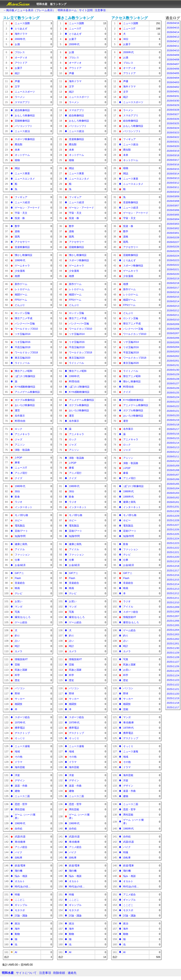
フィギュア (21, 197)
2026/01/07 (173, 475)
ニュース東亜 (22, 173)
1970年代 (20, 722)
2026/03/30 (173, 101)
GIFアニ (19, 573)
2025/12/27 (173, 525)
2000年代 (20, 39)
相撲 (17, 276)
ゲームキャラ (22, 266)
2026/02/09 (173, 324)
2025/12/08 (173, 612)
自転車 (19, 857)
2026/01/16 (173, 434)
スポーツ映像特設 (25, 139)
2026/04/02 (173, 87)
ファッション (22, 555)
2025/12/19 (173, 561)
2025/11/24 (173, 675)
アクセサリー (22, 242)
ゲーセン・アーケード (27, 208)
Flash (18, 578)
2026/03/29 (173, 105)
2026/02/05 (173, 342)
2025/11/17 (173, 707)
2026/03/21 (173, 142)
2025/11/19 (173, 698)
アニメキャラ (22, 434)
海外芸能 (20, 767)
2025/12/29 (173, 516)
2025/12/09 (173, 607)
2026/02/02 (173, 356)
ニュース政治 (22, 131)
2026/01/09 (173, 466)
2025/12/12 (173, 593)
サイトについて (26, 973)
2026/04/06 (173, 69)
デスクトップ (22, 733)
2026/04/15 (173, 28)
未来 (17, 150)
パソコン (20, 688)
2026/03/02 (173, 228)
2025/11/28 (173, 657)
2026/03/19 (173, 151)
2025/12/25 (173, 534)
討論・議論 (21, 915)
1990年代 (20, 260)
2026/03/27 (173, 114)
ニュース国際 (22, 23)
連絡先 (72, 973)
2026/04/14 (173, 32)
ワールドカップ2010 (26, 329)
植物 (17, 160)
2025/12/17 (173, 571)
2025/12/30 (173, 511)
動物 (17, 934)
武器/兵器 (20, 837)
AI (16, 952)
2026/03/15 (173, 169)
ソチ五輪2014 (23, 334)
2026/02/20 (173, 274)
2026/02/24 (173, 256)
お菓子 (19, 68)
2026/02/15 (173, 297)
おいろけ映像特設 (25, 405)
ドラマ (19, 762)
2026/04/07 (173, 64)
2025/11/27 (173, 662)
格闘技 (19, 704)
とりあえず (21, 29)
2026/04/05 (173, 73)
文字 (17, 86)
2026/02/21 (173, 269)
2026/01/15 (173, 438)
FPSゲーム (21, 300)
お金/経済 (20, 565)
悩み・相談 (21, 876)
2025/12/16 (173, 575)
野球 (17, 693)
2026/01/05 (173, 484)
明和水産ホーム (67, 10)
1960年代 (20, 823)
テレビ (19, 593)
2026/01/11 (173, 456)
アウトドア (21, 63)
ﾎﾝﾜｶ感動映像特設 (25, 387)
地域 (17, 751)
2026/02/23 (173, 260)
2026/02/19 (173, 279)
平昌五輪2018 (23, 347)
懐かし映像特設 (24, 255)
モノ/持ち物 (21, 515)
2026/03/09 (173, 196)
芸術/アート (21, 531)
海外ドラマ (21, 34)
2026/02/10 (173, 320)
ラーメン (20, 97)
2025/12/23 (173, 543)
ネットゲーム (22, 155)
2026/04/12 (173, 41)
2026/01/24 (173, 397)
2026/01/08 (173, 470)
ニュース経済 (22, 202)
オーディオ (21, 57)
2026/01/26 (173, 388)
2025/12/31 (173, 507)
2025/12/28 (173, 520)
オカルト (20, 881)
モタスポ (20, 910)
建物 (17, 791)
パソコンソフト (24, 126)
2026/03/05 (173, 215)
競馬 (17, 237)
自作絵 (19, 829)
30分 (17, 491)
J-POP (18, 458)
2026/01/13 (173, 447)
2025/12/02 (173, 639)
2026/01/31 (173, 365)
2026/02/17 (173, 288)
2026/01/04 (173, 488)
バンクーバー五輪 (25, 323)
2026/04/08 (173, 60)
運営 (17, 410)
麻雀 (17, 462)
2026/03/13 (173, 178)
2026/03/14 (173, 174)
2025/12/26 (173, 529)
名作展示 (20, 416)
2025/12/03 (173, 634)
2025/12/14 (173, 584)
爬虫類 (19, 144)
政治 (17, 923)
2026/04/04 (173, 78)
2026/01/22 (173, 406)
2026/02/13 (173, 306)
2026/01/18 (173, 425)
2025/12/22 (173, 548)
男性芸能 (20, 809)
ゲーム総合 (21, 622)
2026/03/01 (173, 233)
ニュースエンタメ (25, 179)
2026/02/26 (173, 247)
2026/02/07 (173, 333)
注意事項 (100, 10)
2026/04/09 (173, 55)
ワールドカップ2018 (26, 352)
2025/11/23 (173, 680)
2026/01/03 (173, 493)
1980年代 (20, 486)
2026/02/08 (173, 329)
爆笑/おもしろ (23, 617)
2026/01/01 (173, 502)
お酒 (17, 44)
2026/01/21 (173, 411)
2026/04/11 (173, 46)
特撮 (17, 894)
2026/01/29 (173, 374)
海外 (17, 929)
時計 (17, 646)
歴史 (17, 680)
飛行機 (19, 871)
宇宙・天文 (21, 213)
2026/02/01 (173, 361)
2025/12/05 (173, 625)
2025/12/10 (173, 602)
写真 (17, 612)
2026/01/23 (173, 402)
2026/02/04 (173, 347)
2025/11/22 (173, 685)
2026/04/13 (173, 37)
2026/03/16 (173, 164)
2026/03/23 (173, 133)
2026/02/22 (173, 265)
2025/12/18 (173, 566)
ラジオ (19, 502)
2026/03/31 (173, 96)
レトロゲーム (22, 289)
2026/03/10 (173, 192)
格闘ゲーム (21, 295)
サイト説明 (86, 10)
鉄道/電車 (20, 865)
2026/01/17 (173, 429)
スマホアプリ (22, 102)
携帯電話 (20, 728)
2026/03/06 (173, 210)
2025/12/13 (173, 589)
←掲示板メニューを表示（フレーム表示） (29, 10)
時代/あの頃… (23, 886)
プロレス (20, 52)
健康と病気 (21, 544)
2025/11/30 (173, 648)
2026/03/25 (173, 123)
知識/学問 (20, 536)
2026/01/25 (173, 393)
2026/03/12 (173, 183)
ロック (19, 429)
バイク (19, 852)
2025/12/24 (173, 539)
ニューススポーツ (25, 92)
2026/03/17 (173, 160)
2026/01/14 (173, 443)
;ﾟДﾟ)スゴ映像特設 (25, 376)
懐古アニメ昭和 (24, 371)
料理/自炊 (20, 421)
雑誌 (17, 168)
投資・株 (20, 218)
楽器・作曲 (21, 786)
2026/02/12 (173, 310)
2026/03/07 (173, 206)
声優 (17, 81)
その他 (19, 757)
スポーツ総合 (22, 717)
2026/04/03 (173, 82)
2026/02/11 (173, 315)
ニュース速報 (22, 746)
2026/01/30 (173, 370)
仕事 (17, 560)
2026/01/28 (173, 379)
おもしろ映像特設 (25, 115)
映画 (17, 588)
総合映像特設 (22, 110)
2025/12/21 (173, 552)
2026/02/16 (173, 292)
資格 (17, 231)
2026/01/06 (173, 479)
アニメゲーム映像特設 (27, 392)
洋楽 (17, 775)
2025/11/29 (173, 653)
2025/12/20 (173, 557)
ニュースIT (21, 468)
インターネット (24, 507)
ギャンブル (21, 905)
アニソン (20, 445)
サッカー (20, 699)
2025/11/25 (173, 671)
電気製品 (20, 526)
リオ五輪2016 (23, 342)
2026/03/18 (173, 155)
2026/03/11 (173, 187)
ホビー (19, 520)
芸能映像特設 (22, 121)
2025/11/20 (173, 694)
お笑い (19, 601)
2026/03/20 (173, 146)
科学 (17, 675)
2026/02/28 (173, 237)
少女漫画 (20, 271)
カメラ (19, 651)
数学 (17, 226)
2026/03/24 (173, 128)
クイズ (19, 478)
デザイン (20, 780)
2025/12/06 (173, 621)
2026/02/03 (173, 352)
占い (17, 641)
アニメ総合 (21, 847)
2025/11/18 (173, 703)
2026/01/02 (173, 498)
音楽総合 (20, 583)
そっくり (20, 738)
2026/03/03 (173, 224)
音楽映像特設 (22, 247)
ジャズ (19, 439)
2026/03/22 (173, 137)
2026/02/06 (173, 338)
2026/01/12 (173, 452)
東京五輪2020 (23, 358)
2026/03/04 (173, 219)
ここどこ (20, 900)
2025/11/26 (173, 666)
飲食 (17, 497)
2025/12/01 (173, 644)
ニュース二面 (22, 796)
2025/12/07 (173, 616)
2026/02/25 (173, 251)
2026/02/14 (173, 301)
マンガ (19, 607)
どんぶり (20, 305)
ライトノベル (22, 363)
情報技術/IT (21, 659)
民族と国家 (21, 670)
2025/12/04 (173, 630)
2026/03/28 (173, 110)
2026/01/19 (173, 420)
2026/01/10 (173, 461)
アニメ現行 (21, 473)
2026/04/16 (173, 23)
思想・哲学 (21, 804)
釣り (17, 636)
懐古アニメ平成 (24, 318)
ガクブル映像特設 (25, 400)
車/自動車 (20, 842)
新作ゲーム (21, 284)
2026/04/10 (173, 50)
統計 (17, 73)
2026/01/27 (173, 383)
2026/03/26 (173, 119)
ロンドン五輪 (22, 313)
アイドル (20, 549)
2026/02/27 (173, 242)
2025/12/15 (173, 580)
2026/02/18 (173, 283)
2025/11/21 (173, 689)
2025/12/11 (173, 598)
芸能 (17, 665)
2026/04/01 (173, 91)
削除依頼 (59, 973)
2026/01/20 (173, 415)
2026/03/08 (173, 201)
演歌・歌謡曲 (22, 450)
